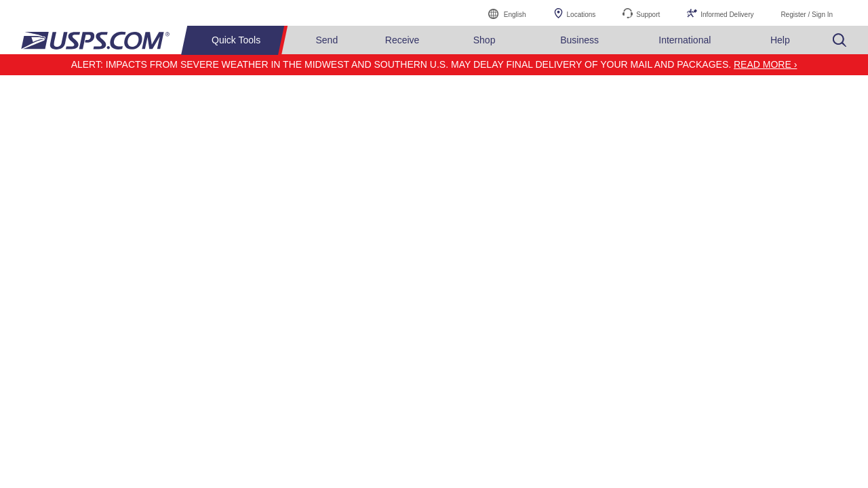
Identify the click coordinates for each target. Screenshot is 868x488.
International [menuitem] (685, 40)
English (501, 12)
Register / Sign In (807, 15)
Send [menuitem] (327, 40)
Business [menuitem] (579, 40)
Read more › (765, 64)
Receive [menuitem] (402, 40)
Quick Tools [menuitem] (236, 40)
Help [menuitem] (780, 40)
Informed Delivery (727, 15)
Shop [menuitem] (485, 40)
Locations (581, 15)
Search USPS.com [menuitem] (840, 40)
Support (648, 15)
